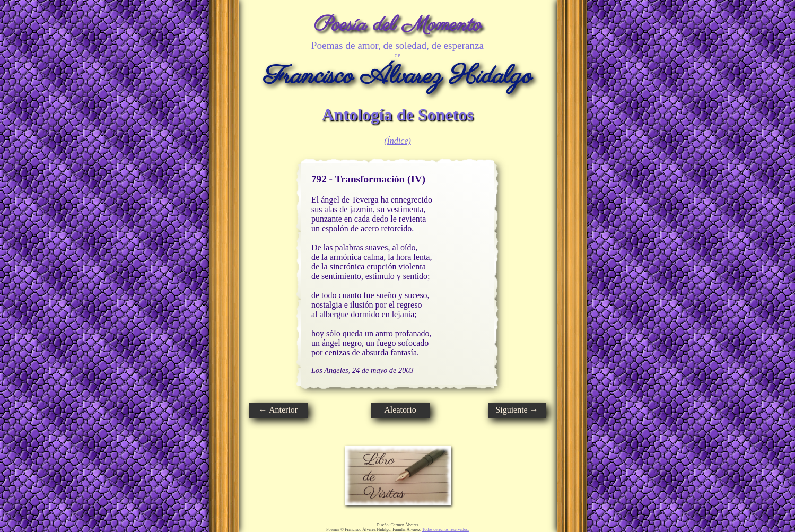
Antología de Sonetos (397, 115)
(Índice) (397, 141)
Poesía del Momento (397, 25)
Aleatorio (400, 410)
